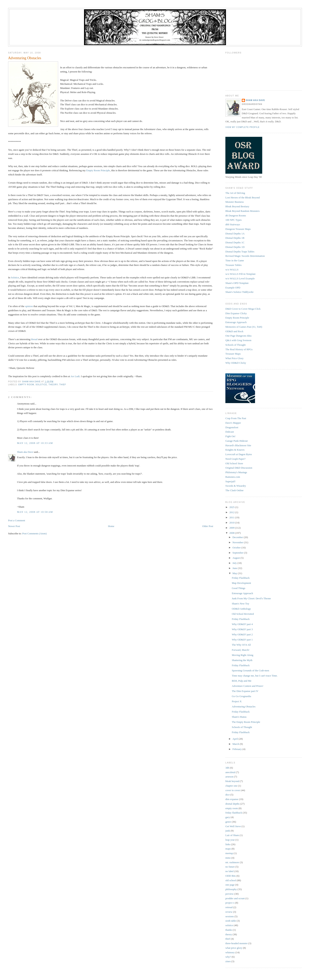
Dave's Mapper (233, 423)
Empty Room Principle (98, 170)
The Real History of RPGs (239, 349)
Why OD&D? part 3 (242, 629)
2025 (232, 507)
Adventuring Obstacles (244, 706)
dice (228, 795)
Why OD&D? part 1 (242, 640)
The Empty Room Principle (246, 722)
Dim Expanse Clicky (236, 313)
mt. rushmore (232, 862)
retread (229, 907)
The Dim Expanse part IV (245, 691)
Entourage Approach (236, 322)
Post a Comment (17, 520)
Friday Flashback (241, 578)
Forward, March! (241, 650)
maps (228, 849)
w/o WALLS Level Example (240, 278)
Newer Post (14, 526)
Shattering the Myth (242, 660)
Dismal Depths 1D (235, 247)
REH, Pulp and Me (242, 681)
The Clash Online (234, 490)
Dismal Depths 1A (235, 234)
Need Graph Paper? (235, 459)
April (236, 739)
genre (228, 822)
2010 (232, 523)
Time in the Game (235, 260)
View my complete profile (242, 127)
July (235, 563)
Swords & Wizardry (236, 486)
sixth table (231, 921)
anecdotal (230, 772)
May (235, 573)
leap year (230, 840)
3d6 (227, 768)
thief (63, 385)
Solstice (15, 277)
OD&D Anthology (241, 609)
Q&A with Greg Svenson (238, 340)
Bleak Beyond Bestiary (237, 206)
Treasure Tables (233, 265)
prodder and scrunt (235, 898)
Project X (237, 701)
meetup (229, 853)
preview (230, 894)
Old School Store (234, 463)
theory (53, 385)
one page (230, 885)
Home (111, 526)
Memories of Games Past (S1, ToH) (244, 327)
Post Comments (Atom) (34, 533)
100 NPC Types (233, 220)
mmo (228, 858)
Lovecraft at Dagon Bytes (239, 454)
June (235, 568)
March (236, 744)
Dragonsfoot (232, 427)
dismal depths (232, 804)
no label (230, 871)
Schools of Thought (235, 345)
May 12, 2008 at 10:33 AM (35, 443)
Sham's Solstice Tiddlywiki (239, 292)
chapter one (231, 786)
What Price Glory (234, 358)
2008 (232, 533)
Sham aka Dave (25, 452)
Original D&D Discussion (239, 468)
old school (231, 880)
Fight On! (230, 436)
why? (228, 957)
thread (34, 339)
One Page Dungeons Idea (238, 336)
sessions (230, 916)
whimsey (230, 952)
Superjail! (230, 481)
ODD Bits (231, 876)
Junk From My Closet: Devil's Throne (251, 598)
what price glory (234, 948)
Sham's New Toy (241, 604)
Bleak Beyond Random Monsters (242, 211)
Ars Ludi (75, 376)
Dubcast (230, 432)
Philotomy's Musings (236, 472)
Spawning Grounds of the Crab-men (250, 670)
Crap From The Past (236, 418)
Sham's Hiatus (239, 717)
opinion (29, 306)
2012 (232, 512)
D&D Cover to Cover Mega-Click (243, 309)
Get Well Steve (233, 826)
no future (230, 867)
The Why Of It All (241, 645)
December (238, 537)
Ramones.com (233, 477)
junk (228, 831)
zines (228, 961)
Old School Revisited (243, 614)
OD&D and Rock (234, 331)
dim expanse (232, 799)
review (229, 912)
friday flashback (234, 813)
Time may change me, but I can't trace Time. (255, 676)
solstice (41, 385)
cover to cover (233, 790)
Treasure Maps (233, 354)
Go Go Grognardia (241, 696)
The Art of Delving (235, 193)
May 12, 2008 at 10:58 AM (35, 512)
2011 (232, 517)
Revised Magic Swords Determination (245, 256)
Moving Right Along (243, 655)
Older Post (208, 526)
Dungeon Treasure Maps (238, 229)
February (237, 749)
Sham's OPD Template (237, 283)
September (238, 553)
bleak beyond (232, 781)
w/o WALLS (232, 270)
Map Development (241, 583)
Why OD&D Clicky (236, 363)
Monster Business (235, 202)
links (228, 844)
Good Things (239, 588)
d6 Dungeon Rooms (236, 216)
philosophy (231, 889)
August (237, 558)
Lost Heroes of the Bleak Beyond (243, 197)
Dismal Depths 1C (235, 242)
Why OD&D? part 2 (242, 634)
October (237, 548)
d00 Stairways (233, 224)
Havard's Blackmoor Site (238, 445)
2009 (232, 528)
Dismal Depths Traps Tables (240, 252)
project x (230, 903)
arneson (229, 777)
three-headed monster (236, 943)
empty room (26, 385)
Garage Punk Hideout (237, 441)
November (238, 542)
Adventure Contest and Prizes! (248, 686)
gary (228, 817)
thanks (229, 930)
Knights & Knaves (235, 450)
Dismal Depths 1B (235, 238)
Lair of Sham (232, 835)
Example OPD (233, 288)
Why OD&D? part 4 (242, 624)
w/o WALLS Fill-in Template (241, 274)
